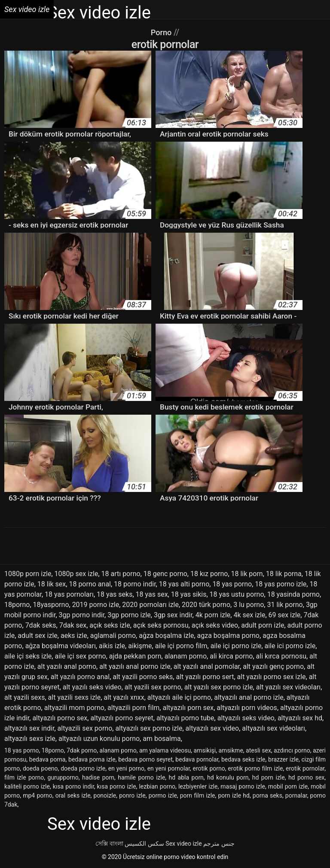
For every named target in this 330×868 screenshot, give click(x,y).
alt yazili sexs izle (75, 697)
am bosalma (162, 739)
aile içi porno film (181, 646)
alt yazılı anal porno (67, 666)
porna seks (267, 795)
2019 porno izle (96, 605)
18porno (17, 605)
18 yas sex (152, 594)
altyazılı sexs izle (30, 739)
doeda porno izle (83, 768)
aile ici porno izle (290, 646)
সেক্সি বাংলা (109, 844)
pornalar (296, 795)
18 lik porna (284, 574)
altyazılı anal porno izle (249, 697)
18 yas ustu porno (237, 594)
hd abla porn (186, 777)
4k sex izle (249, 615)
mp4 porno (37, 795)
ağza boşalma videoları (61, 646)
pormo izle (163, 795)
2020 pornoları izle (150, 605)
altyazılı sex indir (29, 728)
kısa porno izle (117, 786)
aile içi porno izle (236, 646)
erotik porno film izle (255, 768)
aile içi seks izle (28, 656)
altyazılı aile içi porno (179, 697)
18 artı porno (121, 574)
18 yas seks (115, 594)
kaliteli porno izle (27, 786)
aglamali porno (113, 636)
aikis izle (112, 646)
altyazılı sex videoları (273, 728)
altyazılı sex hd (300, 718)
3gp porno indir (82, 615)
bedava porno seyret (145, 759)
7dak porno (82, 750)
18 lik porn (247, 574)
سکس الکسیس (144, 844)
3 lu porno (249, 605)
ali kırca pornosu (281, 656)
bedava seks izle (243, 759)
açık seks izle (110, 625)
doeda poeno (40, 768)
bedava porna (47, 759)
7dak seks (41, 625)
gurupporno (63, 777)
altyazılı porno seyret (122, 718)
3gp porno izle (129, 615)
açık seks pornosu (161, 625)
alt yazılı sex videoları (289, 687)
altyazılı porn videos (247, 708)
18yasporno (51, 605)
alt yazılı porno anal (80, 677)
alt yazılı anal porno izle (135, 666)
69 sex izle (285, 615)
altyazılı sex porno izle (149, 728)
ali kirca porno (231, 656)
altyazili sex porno (85, 728)
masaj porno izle (243, 786)
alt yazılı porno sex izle (272, 677)
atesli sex (258, 750)
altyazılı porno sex (60, 718)
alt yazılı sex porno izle (219, 687)
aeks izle (74, 636)
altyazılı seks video (246, 718)
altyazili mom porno (74, 708)
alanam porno (186, 656)
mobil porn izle (288, 786)
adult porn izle (263, 625)
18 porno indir (135, 584)
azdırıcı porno (292, 750)
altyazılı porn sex (188, 708)
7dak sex (73, 625)
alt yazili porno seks (143, 677)
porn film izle (198, 795)
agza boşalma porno (228, 636)
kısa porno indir (73, 786)
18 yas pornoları (69, 594)
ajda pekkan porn (135, 656)
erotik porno (209, 768)
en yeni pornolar (169, 768)
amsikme (231, 750)
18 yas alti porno (184, 584)
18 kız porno (209, 574)
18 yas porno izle (281, 584)
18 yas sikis (189, 594)
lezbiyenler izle (198, 786)
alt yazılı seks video (92, 687)
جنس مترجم (219, 844)
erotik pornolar (305, 768)
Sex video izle (183, 844)
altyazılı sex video (212, 728)
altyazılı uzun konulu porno (99, 739)
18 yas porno (232, 584)
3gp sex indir (173, 615)
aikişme (140, 646)
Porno (162, 32)
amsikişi (205, 750)
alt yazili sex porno (153, 687)
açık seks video (215, 625)
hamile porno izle (141, 777)
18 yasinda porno (293, 594)
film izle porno (24, 777)
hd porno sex (306, 777)
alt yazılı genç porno (273, 666)
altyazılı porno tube (185, 718)
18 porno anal (90, 584)
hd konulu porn (228, 777)
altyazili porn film (133, 708)
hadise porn (98, 777)
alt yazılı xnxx (124, 697)
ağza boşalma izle (166, 636)
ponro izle (132, 795)
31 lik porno (285, 605)
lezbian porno (157, 786)
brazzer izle (283, 759)
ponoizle (105, 795)
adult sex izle (38, 636)
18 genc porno (165, 574)
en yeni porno (126, 768)
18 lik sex (52, 584)
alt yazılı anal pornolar (207, 666)
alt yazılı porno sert (205, 677)
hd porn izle (269, 777)
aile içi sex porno (80, 656)
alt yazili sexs (24, 697)
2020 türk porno (206, 605)
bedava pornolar (197, 759)
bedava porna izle (92, 759)
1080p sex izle (76, 574)
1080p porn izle (28, 574)
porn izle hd (234, 795)
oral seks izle (73, 795)
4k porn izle (213, 615)
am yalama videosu (165, 750)
